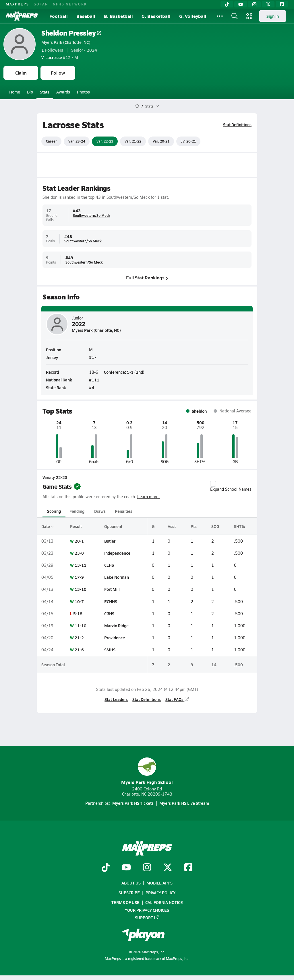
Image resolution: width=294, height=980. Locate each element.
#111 (94, 380)
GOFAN (41, 4)
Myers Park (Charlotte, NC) (66, 42)
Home (15, 92)
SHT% (239, 526)
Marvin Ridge (116, 626)
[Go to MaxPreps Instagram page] (147, 868)
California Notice (164, 902)
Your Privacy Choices (147, 910)
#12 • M (60, 57)
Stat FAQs (177, 699)
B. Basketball (118, 16)
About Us (131, 883)
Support (147, 917)
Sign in (273, 16)
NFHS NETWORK (70, 4)
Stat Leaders (116, 699)
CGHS (109, 613)
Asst (172, 526)
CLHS (109, 565)
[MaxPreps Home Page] (137, 106)
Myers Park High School (147, 771)
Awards (63, 92)
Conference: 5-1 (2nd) (124, 372)
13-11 (81, 565)
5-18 (78, 613)
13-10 (81, 589)
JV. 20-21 (188, 141)
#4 (92, 387)
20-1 (79, 541)
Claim (21, 73)
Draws (100, 511)
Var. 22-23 (105, 141)
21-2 (79, 638)
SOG (215, 526)
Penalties (124, 511)
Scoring (54, 511)
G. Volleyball (193, 16)
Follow (58, 73)
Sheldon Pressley (71, 33)
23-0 (79, 553)
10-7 (79, 601)
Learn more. (148, 497)
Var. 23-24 (77, 141)
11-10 (81, 626)
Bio (30, 92)
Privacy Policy (160, 893)
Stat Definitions (237, 124)
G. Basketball (156, 16)
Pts (194, 526)
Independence (117, 553)
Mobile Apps (159, 883)
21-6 (79, 650)
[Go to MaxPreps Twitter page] (168, 868)
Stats (45, 92)
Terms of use (125, 902)
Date (47, 526)
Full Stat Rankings (147, 277)
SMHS (110, 650)
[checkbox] (213, 484)
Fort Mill (112, 589)
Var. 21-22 (133, 141)
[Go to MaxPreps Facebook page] (188, 868)
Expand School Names (231, 486)
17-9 (79, 577)
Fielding (77, 511)
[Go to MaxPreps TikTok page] (106, 868)
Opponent (113, 526)
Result (76, 526)
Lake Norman (117, 577)
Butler (110, 541)
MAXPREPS (17, 4)
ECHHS (111, 601)
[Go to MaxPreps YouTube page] (126, 868)
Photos (83, 92)
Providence (115, 638)
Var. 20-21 (161, 141)
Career (51, 141)
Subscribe (129, 893)
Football (59, 16)
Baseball (86, 16)
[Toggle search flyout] (235, 16)
